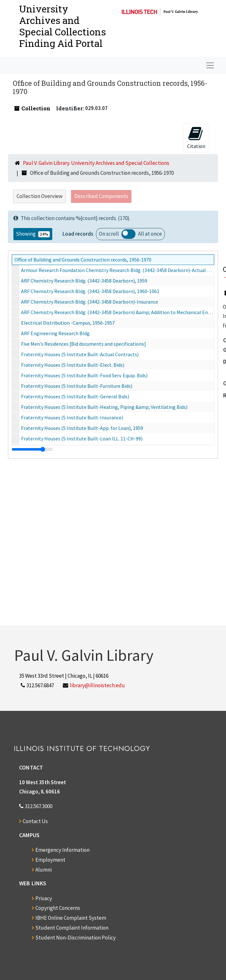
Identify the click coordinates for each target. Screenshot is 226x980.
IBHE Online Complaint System (71, 918)
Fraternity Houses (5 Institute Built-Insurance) (72, 417)
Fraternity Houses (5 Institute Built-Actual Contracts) (80, 354)
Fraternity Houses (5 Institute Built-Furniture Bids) (77, 386)
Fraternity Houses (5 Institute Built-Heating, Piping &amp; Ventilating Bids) (104, 407)
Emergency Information (62, 850)
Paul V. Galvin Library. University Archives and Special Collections (96, 163)
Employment (50, 860)
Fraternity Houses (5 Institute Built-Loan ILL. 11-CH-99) (82, 438)
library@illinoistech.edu (97, 685)
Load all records (128, 234)
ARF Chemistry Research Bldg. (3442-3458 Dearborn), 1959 (84, 281)
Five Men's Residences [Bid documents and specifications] (84, 344)
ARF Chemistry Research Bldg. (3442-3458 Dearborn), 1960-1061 (90, 291)
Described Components (101, 196)
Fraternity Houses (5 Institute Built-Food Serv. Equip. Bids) (84, 375)
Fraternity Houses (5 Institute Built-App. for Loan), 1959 (82, 428)
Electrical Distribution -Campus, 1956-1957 (68, 323)
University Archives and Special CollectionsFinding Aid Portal (62, 26)
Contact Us (35, 821)
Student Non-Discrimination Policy (76, 938)
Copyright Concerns (58, 908)
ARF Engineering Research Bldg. (56, 333)
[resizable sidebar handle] (32, 449)
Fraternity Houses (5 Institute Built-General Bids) (75, 396)
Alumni (44, 870)
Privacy (44, 898)
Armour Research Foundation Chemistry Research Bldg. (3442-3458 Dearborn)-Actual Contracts (118, 270)
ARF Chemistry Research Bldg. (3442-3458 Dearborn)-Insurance (90, 302)
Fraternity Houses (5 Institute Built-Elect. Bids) (73, 365)
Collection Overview (40, 196)
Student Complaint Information (72, 928)
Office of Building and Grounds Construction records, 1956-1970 (83, 260)
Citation (196, 138)
